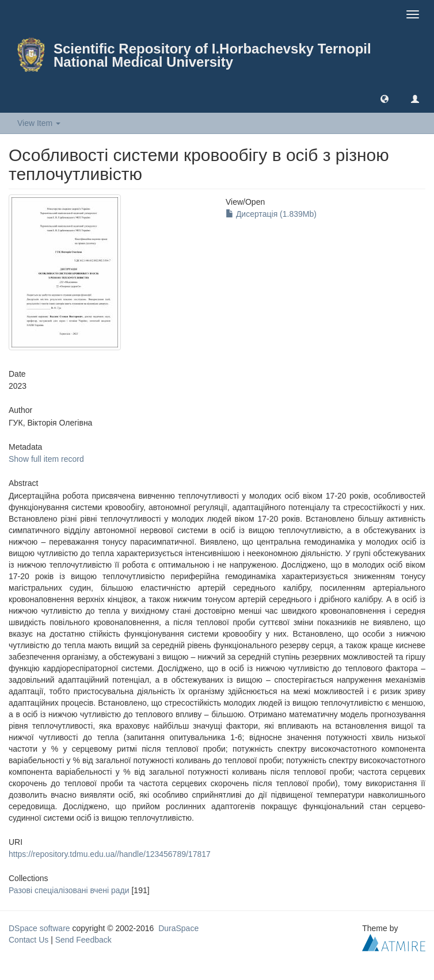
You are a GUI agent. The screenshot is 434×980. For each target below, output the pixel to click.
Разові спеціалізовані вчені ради (69, 890)
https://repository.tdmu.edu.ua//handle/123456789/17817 (110, 854)
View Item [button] (39, 123)
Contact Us (28, 940)
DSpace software (39, 928)
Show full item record (46, 459)
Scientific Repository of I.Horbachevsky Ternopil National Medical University (212, 55)
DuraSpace (178, 928)
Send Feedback (83, 940)
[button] (384, 98)
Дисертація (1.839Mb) (271, 214)
